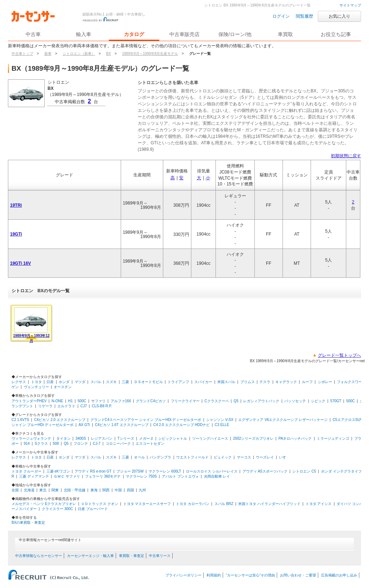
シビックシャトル (173, 438)
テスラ (265, 382)
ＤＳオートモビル (148, 382)
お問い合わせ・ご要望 (298, 575)
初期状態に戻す (346, 156)
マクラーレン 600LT (165, 471)
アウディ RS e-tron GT (93, 471)
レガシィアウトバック (261, 401)
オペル (139, 457)
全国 (15, 490)
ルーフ (307, 382)
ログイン (281, 16)
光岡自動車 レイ (217, 476)
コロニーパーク (118, 444)
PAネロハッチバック (295, 438)
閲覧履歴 (304, 16)
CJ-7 (97, 444)
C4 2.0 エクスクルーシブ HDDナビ (181, 425)
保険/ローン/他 (235, 34)
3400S (81, 438)
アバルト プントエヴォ (180, 476)
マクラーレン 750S (141, 476)
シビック (318, 401)
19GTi (16, 234)
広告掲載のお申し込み (339, 575)
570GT (336, 401)
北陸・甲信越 (75, 490)
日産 (50, 382)
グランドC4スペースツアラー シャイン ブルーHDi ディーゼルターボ (146, 420)
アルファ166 (121, 401)
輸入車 (84, 34)
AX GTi (84, 425)
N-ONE (57, 401)
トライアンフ (178, 382)
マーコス (244, 457)
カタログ (134, 34)
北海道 (29, 490)
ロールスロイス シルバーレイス (212, 471)
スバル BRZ (224, 504)
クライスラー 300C (57, 509)
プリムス (248, 382)
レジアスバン (102, 438)
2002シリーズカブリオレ (253, 438)
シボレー (325, 382)
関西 (106, 490)
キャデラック (286, 382)
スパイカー (203, 382)
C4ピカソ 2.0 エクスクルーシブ (60, 420)
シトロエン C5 (304, 471)
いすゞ (284, 457)
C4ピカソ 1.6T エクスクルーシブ (122, 425)
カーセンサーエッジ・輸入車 (90, 556)
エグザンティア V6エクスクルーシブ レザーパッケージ (283, 420)
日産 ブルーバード (93, 509)
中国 (118, 490)
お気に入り (339, 16)
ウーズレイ (265, 457)
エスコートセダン (150, 444)
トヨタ (36, 382)
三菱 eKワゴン (58, 471)
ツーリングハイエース (210, 438)
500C (82, 401)
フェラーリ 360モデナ (103, 476)
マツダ (80, 382)
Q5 (236, 401)
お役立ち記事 (336, 34)
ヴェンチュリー (36, 387)
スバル (96, 382)
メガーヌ (146, 438)
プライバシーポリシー (183, 575)
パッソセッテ (295, 401)
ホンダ (64, 382)
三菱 (125, 382)
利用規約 (214, 575)
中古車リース (160, 556)
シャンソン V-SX (220, 420)
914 (27, 444)
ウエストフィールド (192, 457)
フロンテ (81, 444)
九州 (142, 490)
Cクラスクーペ (216, 401)
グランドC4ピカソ (151, 401)
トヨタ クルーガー (26, 471)
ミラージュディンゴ (333, 438)
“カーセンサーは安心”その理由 (251, 575)
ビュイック (223, 457)
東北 (43, 490)
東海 (94, 490)
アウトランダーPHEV (29, 401)
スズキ (111, 382)
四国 (130, 490)
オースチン (63, 387)
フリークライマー (185, 401)
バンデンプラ (160, 457)
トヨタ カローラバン (193, 504)
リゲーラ (45, 406)
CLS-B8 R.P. (102, 406)
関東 (55, 490)
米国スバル (226, 382)
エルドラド (66, 406)
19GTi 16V (21, 263)
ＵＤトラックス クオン (100, 504)
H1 (70, 401)
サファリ (98, 401)
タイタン (63, 438)
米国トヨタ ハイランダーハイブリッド (269, 504)
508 (56, 444)
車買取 (285, 34)
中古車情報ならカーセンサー (39, 556)
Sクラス (41, 444)
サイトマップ (350, 5)
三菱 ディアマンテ (34, 476)
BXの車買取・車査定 (28, 523)
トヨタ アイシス (319, 504)
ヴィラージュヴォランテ (31, 438)
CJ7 (84, 406)
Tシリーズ (126, 438)
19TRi (16, 205)
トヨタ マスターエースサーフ (147, 504)
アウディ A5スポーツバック (265, 471)
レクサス (19, 382)
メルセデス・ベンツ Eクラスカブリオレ (44, 504)
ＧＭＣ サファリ (67, 476)
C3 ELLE (222, 425)
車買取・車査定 (132, 556)
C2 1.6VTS (20, 420)
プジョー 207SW (130, 471)
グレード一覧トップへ (339, 355)
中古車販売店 (184, 34)
